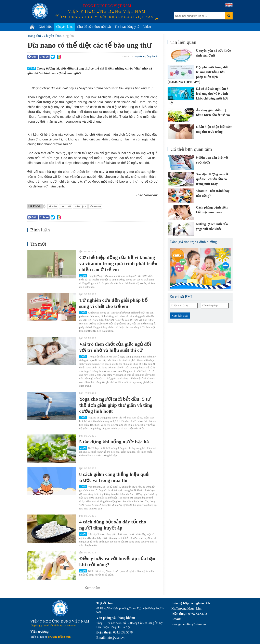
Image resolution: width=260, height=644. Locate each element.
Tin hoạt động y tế (127, 27)
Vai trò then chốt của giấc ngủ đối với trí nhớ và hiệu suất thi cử (115, 347)
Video (147, 27)
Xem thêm (92, 588)
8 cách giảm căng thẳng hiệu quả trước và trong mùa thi (114, 477)
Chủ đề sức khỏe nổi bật (94, 27)
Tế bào (53, 206)
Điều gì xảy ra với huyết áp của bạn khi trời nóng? (117, 562)
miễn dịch (80, 206)
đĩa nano (95, 206)
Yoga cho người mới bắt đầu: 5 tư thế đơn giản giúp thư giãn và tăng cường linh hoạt (116, 405)
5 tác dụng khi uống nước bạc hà (114, 442)
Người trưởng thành (146, 56)
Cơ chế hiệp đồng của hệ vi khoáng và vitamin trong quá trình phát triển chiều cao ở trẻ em (118, 263)
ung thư (66, 206)
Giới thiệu (45, 27)
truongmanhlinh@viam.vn (189, 624)
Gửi (32, 57)
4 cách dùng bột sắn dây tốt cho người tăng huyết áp (113, 525)
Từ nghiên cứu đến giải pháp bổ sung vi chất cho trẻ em (113, 303)
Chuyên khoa (65, 27)
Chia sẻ (44, 57)
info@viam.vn (116, 638)
